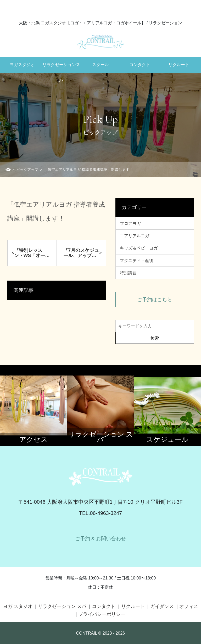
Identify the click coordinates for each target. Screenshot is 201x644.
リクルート (179, 65)
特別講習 (128, 273)
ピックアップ (27, 170)
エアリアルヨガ (135, 236)
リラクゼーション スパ (62, 606)
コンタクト (140, 65)
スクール (100, 65)
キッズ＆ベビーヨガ (139, 248)
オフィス (189, 606)
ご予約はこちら (155, 300)
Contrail (100, 42)
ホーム (8, 169)
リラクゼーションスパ (61, 67)
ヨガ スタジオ (18, 606)
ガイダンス (162, 606)
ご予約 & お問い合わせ (100, 539)
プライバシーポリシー (102, 614)
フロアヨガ (130, 224)
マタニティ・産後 (137, 261)
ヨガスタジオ (22, 65)
